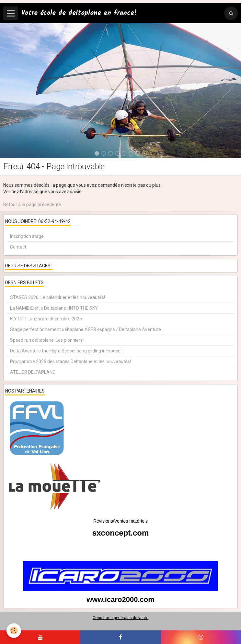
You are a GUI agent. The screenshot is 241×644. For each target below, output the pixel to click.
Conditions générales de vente (120, 618)
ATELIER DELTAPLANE (33, 372)
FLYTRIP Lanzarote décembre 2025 (46, 319)
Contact (18, 247)
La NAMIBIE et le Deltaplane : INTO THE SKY (54, 308)
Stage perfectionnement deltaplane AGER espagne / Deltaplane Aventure (86, 329)
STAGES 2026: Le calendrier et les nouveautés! (57, 297)
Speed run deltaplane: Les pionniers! (47, 340)
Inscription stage (27, 236)
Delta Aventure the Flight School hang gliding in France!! (66, 351)
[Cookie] (14, 631)
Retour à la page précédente (32, 205)
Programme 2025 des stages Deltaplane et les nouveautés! (70, 361)
